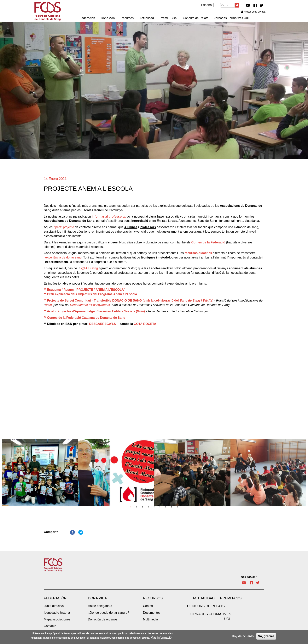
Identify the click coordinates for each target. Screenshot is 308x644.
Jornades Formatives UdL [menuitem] (232, 18)
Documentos (152, 613)
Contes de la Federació (208, 242)
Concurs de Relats (206, 606)
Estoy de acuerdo (242, 636)
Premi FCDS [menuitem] (168, 18)
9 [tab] (177, 507)
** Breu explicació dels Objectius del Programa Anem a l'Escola (90, 294)
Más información (162, 638)
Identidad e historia (57, 613)
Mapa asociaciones (57, 619)
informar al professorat (109, 217)
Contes (148, 606)
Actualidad (204, 598)
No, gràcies (266, 636)
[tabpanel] (40, 474)
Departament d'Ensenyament (90, 305)
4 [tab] (148, 507)
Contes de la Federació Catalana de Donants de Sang (85, 318)
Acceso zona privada (253, 12)
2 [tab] (137, 507)
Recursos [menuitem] (127, 18)
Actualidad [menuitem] (147, 18)
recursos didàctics (198, 253)
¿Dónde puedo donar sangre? (109, 613)
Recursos (153, 598)
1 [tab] (131, 507)
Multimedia (151, 619)
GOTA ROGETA (145, 324)
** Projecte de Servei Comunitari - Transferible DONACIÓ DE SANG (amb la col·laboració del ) (129, 300)
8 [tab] (171, 507)
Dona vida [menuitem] (108, 18)
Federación (55, 598)
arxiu (48, 305)
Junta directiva (54, 606)
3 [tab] (142, 507)
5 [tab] (154, 507)
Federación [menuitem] (87, 18)
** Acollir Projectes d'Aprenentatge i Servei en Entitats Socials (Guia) (94, 311)
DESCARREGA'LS (102, 324)
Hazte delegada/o (100, 606)
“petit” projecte (64, 227)
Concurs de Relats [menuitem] (196, 18)
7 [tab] (166, 507)
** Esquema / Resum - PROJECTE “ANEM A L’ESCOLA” (85, 290)
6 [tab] (160, 507)
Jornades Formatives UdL (210, 617)
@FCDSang (90, 268)
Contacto (50, 626)
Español (207, 5)
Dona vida (97, 598)
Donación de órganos (103, 619)
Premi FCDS (231, 598)
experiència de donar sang (64, 257)
